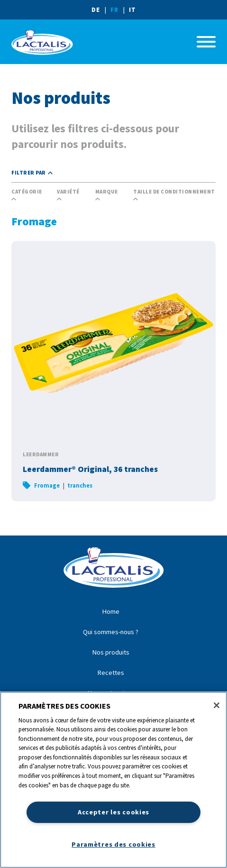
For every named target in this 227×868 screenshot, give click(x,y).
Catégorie (27, 195)
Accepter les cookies (113, 812)
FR (114, 9)
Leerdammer (41, 454)
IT (132, 9)
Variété (68, 195)
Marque (107, 195)
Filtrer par (32, 173)
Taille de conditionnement (174, 195)
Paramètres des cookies (113, 844)
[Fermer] (217, 705)
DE (96, 9)
